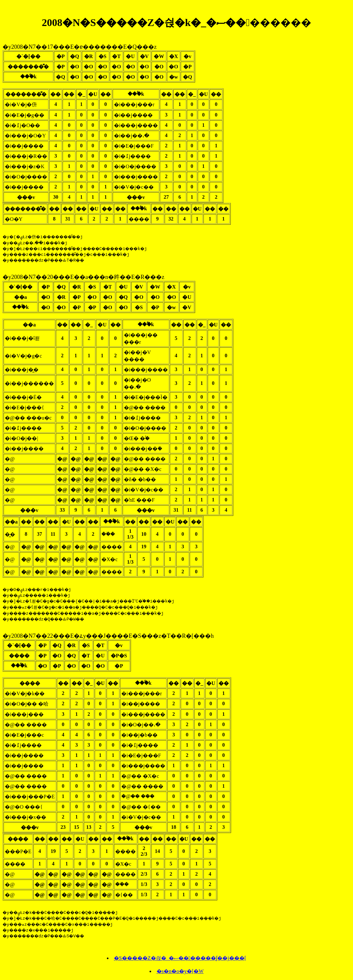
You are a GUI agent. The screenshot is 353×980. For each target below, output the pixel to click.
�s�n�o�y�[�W (180, 974)
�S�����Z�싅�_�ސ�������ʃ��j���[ (180, 961)
